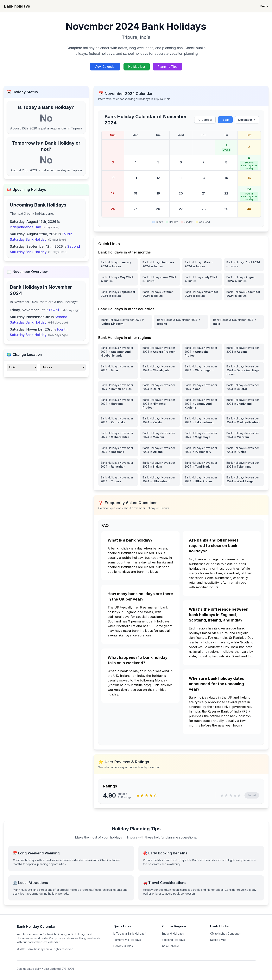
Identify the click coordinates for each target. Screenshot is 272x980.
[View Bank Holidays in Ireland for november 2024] (181, 322)
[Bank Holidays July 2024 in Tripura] (202, 279)
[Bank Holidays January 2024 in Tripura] (118, 264)
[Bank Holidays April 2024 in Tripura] (244, 264)
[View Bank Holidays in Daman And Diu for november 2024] (118, 387)
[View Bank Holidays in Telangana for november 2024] (244, 465)
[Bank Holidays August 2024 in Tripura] (244, 279)
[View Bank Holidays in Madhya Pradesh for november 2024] (244, 420)
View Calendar (105, 67)
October (205, 120)
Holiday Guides (123, 946)
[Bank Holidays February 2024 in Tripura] (160, 264)
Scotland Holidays (173, 940)
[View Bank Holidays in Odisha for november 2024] (160, 450)
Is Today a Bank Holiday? (130, 934)
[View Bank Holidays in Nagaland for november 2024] (118, 450)
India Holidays (171, 946)
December (247, 120)
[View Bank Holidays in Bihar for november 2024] (118, 370)
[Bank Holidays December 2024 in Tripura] (244, 294)
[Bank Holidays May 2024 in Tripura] (118, 279)
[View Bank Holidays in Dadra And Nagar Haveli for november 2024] (244, 370)
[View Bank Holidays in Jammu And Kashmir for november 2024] (202, 404)
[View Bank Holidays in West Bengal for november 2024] (244, 479)
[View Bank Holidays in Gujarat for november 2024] (244, 387)
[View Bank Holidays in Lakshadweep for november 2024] (202, 420)
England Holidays (173, 934)
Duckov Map (218, 940)
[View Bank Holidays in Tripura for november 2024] (118, 479)
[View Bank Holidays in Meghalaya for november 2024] (202, 435)
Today (225, 120)
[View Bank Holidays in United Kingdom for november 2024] (125, 322)
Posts (264, 6)
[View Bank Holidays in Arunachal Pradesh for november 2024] (202, 352)
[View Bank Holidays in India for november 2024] (237, 322)
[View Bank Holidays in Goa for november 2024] (202, 387)
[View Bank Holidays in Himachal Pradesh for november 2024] (160, 404)
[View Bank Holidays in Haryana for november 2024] (118, 404)
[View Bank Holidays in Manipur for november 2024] (160, 435)
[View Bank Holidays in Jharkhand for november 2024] (244, 404)
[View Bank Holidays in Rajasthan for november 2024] (118, 465)
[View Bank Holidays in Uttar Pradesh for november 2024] (202, 479)
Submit (252, 795)
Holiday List (137, 67)
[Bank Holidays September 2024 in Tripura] (118, 294)
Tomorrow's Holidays (127, 940)
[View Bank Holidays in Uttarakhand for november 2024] (160, 479)
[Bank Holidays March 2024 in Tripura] (202, 264)
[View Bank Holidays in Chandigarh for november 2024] (160, 370)
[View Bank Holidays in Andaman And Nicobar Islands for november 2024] (118, 352)
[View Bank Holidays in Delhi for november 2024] (160, 387)
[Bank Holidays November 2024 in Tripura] (202, 294)
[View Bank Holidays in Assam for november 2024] (244, 352)
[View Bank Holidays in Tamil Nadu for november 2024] (202, 465)
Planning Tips (167, 67)
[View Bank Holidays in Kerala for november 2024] (160, 420)
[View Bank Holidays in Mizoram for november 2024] (244, 435)
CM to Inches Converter (225, 934)
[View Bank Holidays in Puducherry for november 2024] (202, 450)
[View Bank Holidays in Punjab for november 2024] (244, 450)
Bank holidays (17, 6)
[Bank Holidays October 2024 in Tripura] (160, 294)
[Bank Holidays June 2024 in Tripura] (160, 279)
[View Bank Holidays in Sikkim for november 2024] (160, 465)
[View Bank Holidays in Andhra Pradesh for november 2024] (160, 352)
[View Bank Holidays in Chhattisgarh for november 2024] (202, 370)
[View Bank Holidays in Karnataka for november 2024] (118, 420)
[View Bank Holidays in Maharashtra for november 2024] (118, 435)
